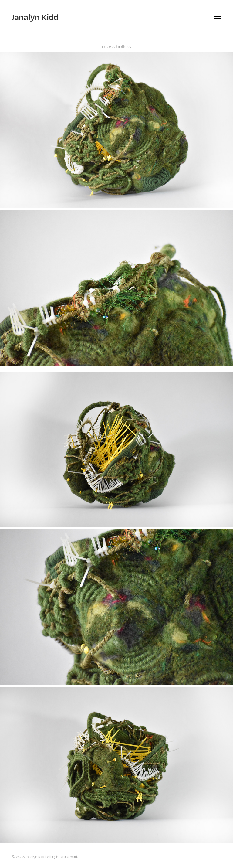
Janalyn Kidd (35, 17)
